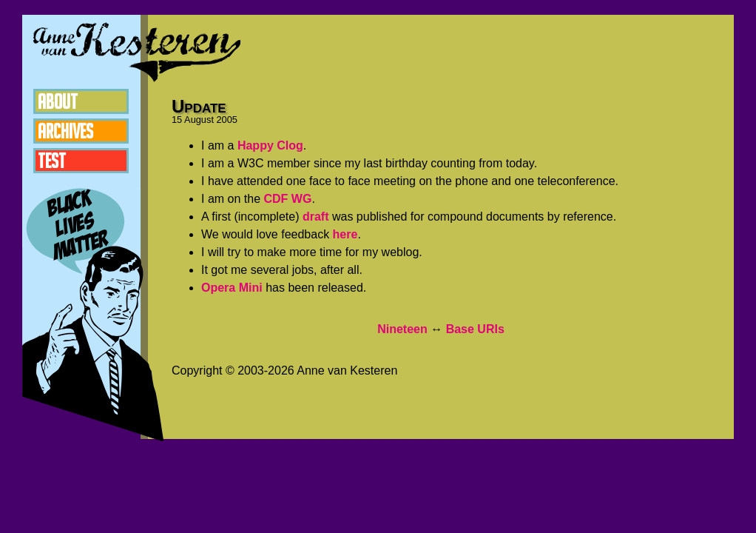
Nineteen (402, 329)
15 (177, 120)
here (345, 234)
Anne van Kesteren (137, 52)
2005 (227, 120)
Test (52, 161)
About (58, 101)
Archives (65, 131)
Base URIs (475, 329)
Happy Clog (270, 145)
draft (316, 217)
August (199, 120)
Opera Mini (232, 288)
